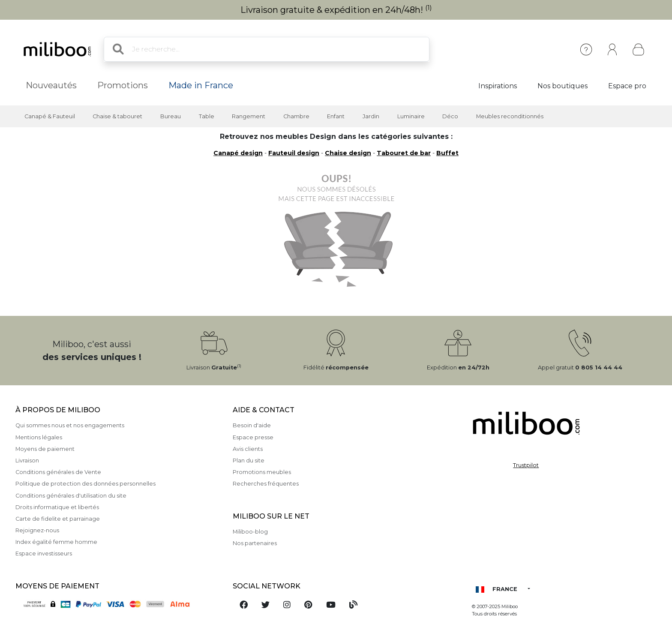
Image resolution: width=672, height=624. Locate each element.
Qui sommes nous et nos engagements (70, 425)
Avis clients (248, 449)
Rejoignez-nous (37, 530)
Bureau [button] (171, 116)
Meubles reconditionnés (510, 116)
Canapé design (238, 153)
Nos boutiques (562, 86)
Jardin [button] (371, 116)
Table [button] (207, 116)
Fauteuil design (294, 153)
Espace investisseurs (44, 553)
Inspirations (498, 86)
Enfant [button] (336, 116)
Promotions (123, 85)
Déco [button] (450, 116)
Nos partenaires (255, 543)
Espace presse (253, 437)
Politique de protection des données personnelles (85, 484)
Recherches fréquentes (266, 484)
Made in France (201, 85)
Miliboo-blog (250, 532)
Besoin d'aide (252, 425)
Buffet (447, 153)
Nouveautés (51, 85)
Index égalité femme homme (56, 542)
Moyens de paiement (45, 449)
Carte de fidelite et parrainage (58, 519)
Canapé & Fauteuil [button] (50, 116)
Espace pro (627, 86)
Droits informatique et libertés (57, 507)
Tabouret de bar (404, 153)
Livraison (27, 460)
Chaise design (348, 153)
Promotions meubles (262, 472)
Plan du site (249, 460)
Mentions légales (39, 437)
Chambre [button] (296, 116)
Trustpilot (526, 465)
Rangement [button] (249, 116)
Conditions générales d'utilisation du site (71, 496)
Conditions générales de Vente (58, 472)
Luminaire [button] (411, 116)
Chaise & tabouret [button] (117, 116)
